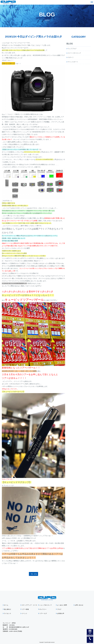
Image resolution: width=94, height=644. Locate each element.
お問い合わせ (79, 605)
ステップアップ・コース (29, 605)
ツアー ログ (43, 613)
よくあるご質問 (62, 605)
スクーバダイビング (74, 53)
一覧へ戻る (33, 574)
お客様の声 (61, 613)
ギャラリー (43, 609)
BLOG (70, 44)
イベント (25, 613)
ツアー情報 (25, 609)
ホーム (6, 605)
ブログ (59, 609)
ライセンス (8, 613)
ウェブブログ (72, 49)
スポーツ (71, 57)
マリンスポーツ (73, 62)
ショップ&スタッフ (46, 605)
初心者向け (8, 609)
